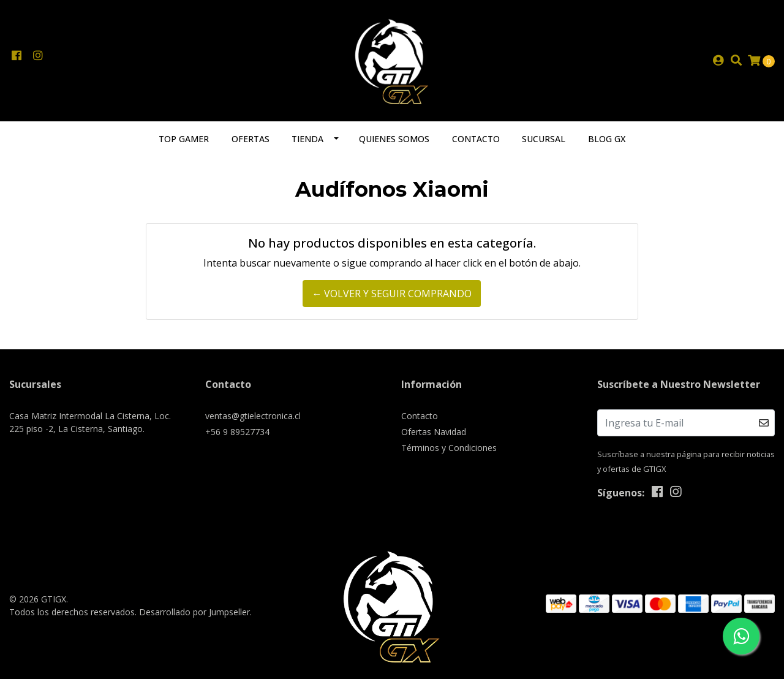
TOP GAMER (184, 139)
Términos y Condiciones (449, 448)
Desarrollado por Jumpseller (194, 612)
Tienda (307, 139)
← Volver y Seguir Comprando (392, 294)
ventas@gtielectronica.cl (253, 416)
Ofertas (251, 139)
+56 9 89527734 (237, 432)
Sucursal (544, 139)
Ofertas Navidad (434, 432)
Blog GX (607, 139)
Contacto (476, 139)
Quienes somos (394, 139)
